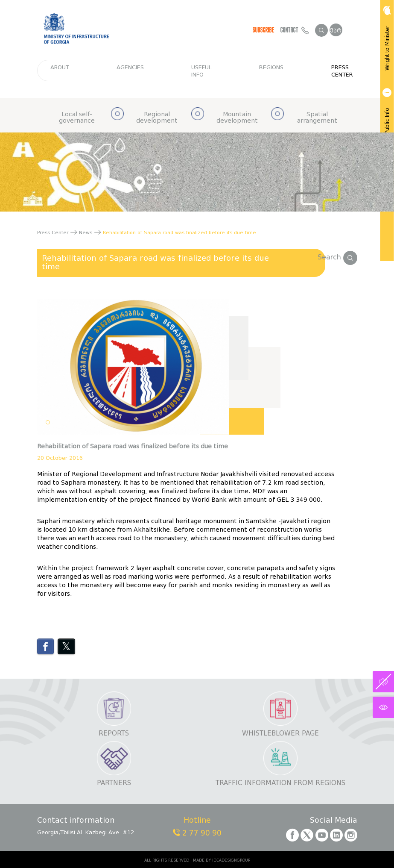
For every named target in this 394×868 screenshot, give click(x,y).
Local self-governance (77, 118)
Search (337, 257)
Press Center (342, 71)
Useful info (201, 71)
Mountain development (237, 118)
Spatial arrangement (317, 118)
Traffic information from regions (280, 783)
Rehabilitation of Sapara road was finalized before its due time (155, 262)
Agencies (130, 67)
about (60, 67)
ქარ (336, 31)
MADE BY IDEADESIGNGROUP (222, 860)
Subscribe (264, 30)
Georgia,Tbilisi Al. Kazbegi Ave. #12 (86, 832)
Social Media (334, 821)
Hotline (197, 821)
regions (271, 67)
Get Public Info (386, 116)
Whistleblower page (280, 734)
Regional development (157, 118)
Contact (295, 30)
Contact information (76, 821)
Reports (114, 734)
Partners (114, 783)
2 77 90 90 (197, 833)
